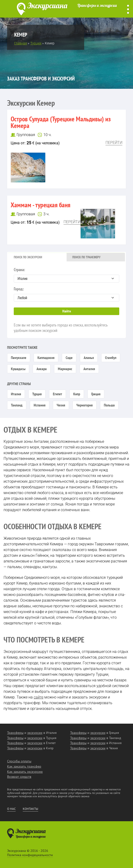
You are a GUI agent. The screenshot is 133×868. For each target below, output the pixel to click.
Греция (96, 394)
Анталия (89, 369)
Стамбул (111, 358)
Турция (37, 394)
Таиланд (17, 405)
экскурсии (35, 733)
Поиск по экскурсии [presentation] (28, 257)
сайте (39, 697)
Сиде (69, 358)
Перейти (114, 143)
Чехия (61, 405)
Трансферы (15, 733)
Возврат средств (19, 777)
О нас (11, 809)
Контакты (30, 809)
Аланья (89, 358)
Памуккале (19, 358)
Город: (66, 294)
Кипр (77, 394)
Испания (40, 405)
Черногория (85, 405)
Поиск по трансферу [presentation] (86, 257)
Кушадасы (18, 369)
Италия (16, 394)
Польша (109, 405)
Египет (57, 394)
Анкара (42, 369)
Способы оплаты (19, 761)
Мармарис (65, 369)
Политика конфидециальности (30, 855)
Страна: (66, 275)
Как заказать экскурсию (25, 772)
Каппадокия (46, 358)
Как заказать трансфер (24, 766)
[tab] (37, 257)
